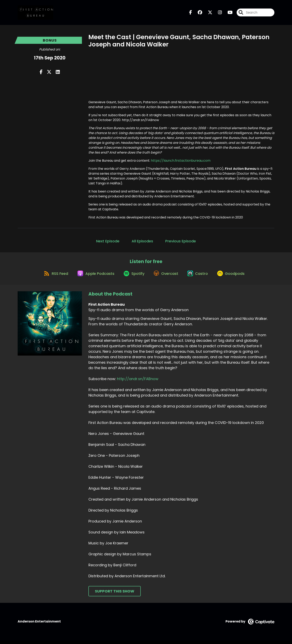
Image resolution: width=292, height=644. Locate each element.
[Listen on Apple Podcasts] (93, 277)
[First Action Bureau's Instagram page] (217, 13)
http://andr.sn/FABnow (138, 382)
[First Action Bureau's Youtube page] (228, 13)
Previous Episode (181, 242)
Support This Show (115, 595)
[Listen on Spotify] (133, 277)
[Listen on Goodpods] (235, 277)
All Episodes (142, 242)
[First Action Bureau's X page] (208, 13)
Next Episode (108, 242)
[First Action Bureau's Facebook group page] (198, 13)
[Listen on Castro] (200, 277)
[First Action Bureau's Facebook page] (191, 13)
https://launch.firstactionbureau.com (181, 162)
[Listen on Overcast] (167, 277)
